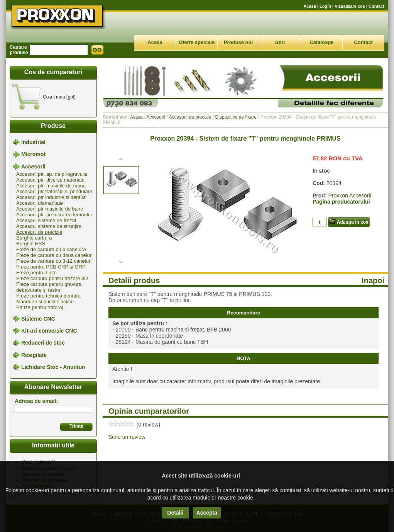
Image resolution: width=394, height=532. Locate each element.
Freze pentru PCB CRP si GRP (51, 267)
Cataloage (321, 42)
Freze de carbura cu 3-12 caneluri (54, 261)
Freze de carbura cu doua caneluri (54, 255)
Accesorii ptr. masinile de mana (51, 186)
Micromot (33, 155)
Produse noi (238, 42)
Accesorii (33, 167)
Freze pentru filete (36, 273)
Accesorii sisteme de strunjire (49, 226)
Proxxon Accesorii (349, 195)
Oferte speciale (197, 42)
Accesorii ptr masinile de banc (50, 209)
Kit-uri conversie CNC (49, 331)
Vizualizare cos (350, 6)
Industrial (33, 142)
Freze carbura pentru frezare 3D (52, 278)
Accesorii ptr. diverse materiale (50, 180)
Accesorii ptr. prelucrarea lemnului (54, 215)
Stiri (280, 42)
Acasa (309, 6)
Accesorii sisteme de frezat (46, 220)
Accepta (207, 513)
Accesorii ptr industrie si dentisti (51, 197)
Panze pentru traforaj (40, 307)
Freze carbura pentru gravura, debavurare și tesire (50, 287)
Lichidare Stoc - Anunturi (53, 367)
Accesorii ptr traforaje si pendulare (54, 191)
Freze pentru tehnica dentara (48, 296)
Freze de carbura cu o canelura (51, 249)
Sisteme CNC (38, 319)
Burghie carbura (34, 238)
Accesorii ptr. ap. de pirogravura (52, 174)
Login (325, 6)
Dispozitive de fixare (236, 117)
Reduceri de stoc (43, 343)
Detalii (175, 513)
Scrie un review (127, 437)
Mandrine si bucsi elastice (45, 302)
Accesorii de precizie (39, 232)
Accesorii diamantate (40, 203)
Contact (376, 6)
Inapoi (373, 280)
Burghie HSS (31, 244)
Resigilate (34, 355)
